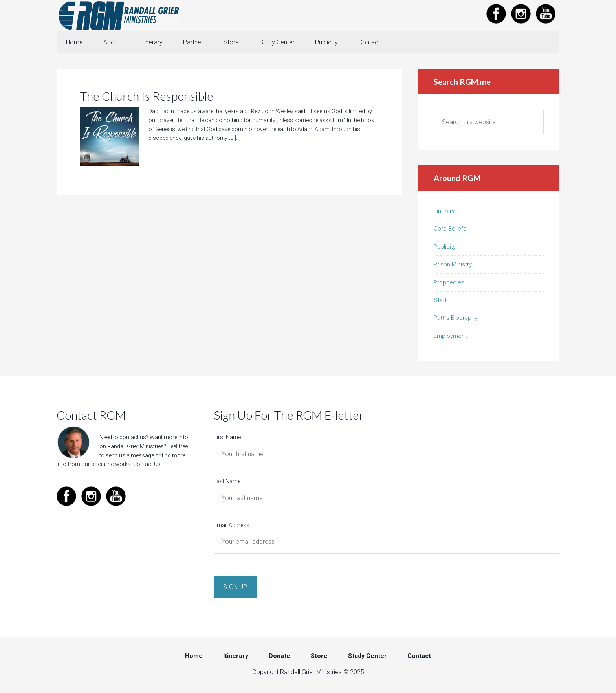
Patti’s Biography (456, 318)
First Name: (228, 437)
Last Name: (228, 481)
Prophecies (449, 282)
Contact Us (147, 464)
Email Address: (232, 525)
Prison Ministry (453, 264)
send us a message (130, 455)
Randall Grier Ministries (119, 16)
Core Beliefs (450, 229)
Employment (450, 336)
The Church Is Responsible (147, 96)
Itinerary (444, 211)
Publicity (445, 247)
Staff (440, 300)
